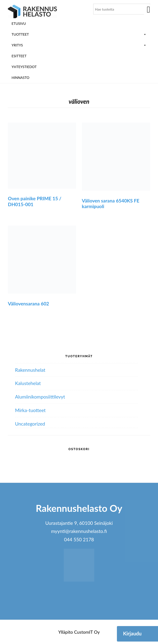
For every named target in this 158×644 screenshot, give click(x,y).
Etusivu (19, 23)
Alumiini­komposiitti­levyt (40, 397)
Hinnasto (20, 78)
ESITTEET (19, 56)
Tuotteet (79, 34)
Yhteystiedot (24, 67)
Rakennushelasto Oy (32, 12)
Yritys (79, 45)
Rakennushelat (30, 370)
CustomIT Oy (87, 632)
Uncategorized (30, 424)
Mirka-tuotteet (30, 410)
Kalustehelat (28, 383)
